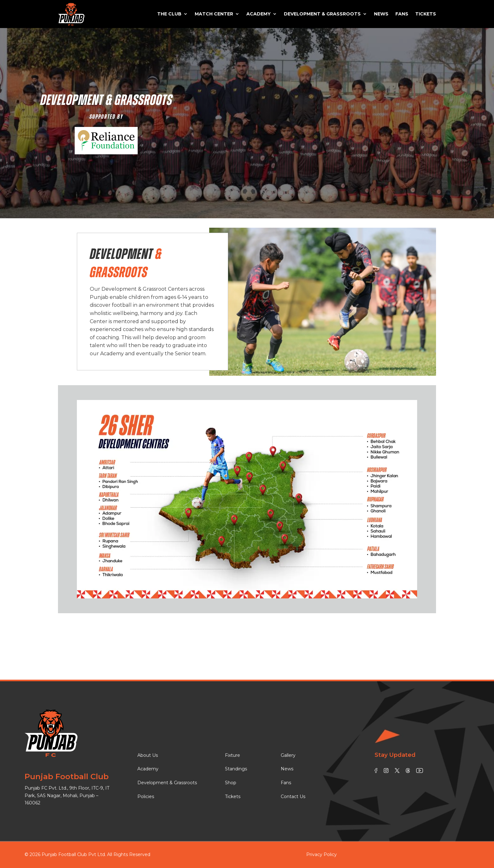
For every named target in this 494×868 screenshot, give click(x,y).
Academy (258, 14)
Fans (402, 14)
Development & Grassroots (322, 14)
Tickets (426, 14)
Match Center (214, 14)
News (381, 14)
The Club (169, 14)
